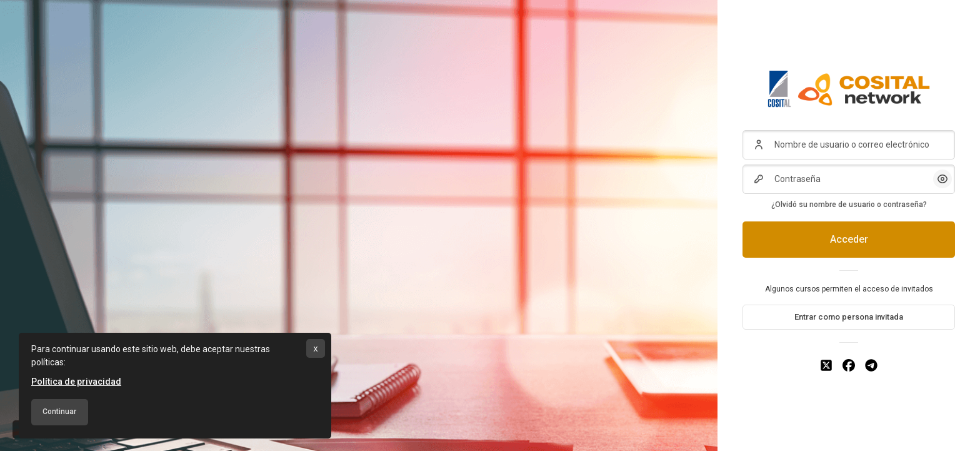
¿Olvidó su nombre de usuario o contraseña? (849, 205)
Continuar (59, 412)
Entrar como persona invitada (849, 317)
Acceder (849, 239)
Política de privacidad (76, 382)
